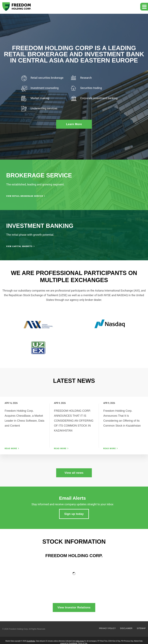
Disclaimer (126, 628)
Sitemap (141, 628)
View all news (74, 473)
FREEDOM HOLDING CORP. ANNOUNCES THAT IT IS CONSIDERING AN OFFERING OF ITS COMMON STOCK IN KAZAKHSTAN (74, 421)
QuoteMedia (31, 641)
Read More (11, 449)
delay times (80, 641)
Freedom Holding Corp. (19, 629)
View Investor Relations (74, 608)
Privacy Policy (107, 628)
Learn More (74, 124)
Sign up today (74, 514)
